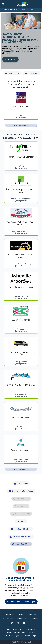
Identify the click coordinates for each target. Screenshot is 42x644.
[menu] (3, 4)
